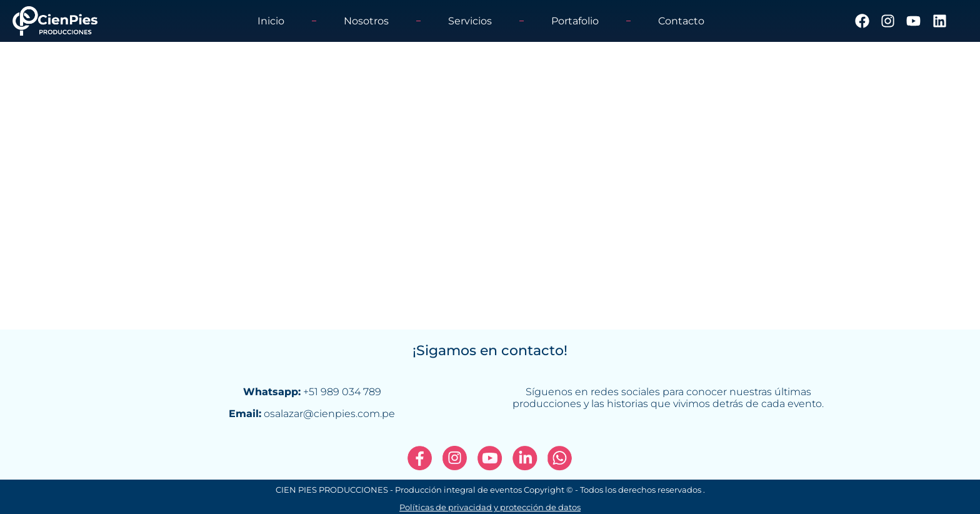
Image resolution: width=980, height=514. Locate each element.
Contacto (681, 21)
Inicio (271, 21)
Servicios (470, 21)
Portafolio (575, 21)
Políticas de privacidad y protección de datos (490, 507)
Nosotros (366, 21)
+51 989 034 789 (342, 392)
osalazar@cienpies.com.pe (329, 414)
